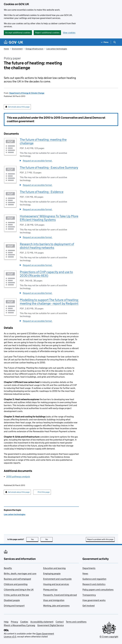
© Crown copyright (109, 637)
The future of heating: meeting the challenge (43, 141)
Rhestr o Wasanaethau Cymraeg (19, 625)
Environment (17, 49)
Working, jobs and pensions (56, 606)
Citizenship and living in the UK (19, 590)
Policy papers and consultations (98, 590)
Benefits (8, 568)
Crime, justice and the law (16, 595)
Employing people (52, 574)
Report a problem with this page (100, 539)
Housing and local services (56, 584)
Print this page (44, 492)
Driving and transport (14, 606)
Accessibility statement (42, 622)
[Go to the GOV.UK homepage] (13, 42)
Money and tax (50, 590)
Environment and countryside (57, 579)
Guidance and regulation (94, 579)
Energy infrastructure (34, 49)
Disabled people (12, 600)
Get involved (89, 606)
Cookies (24, 622)
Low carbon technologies (57, 49)
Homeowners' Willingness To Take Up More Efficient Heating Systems (49, 218)
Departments (89, 568)
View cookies (69, 33)
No (49, 539)
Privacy (14, 622)
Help (6, 622)
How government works (94, 600)
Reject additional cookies (47, 33)
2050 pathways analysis (18, 477)
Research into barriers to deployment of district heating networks (47, 246)
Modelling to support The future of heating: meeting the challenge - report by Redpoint (49, 302)
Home (6, 49)
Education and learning (54, 568)
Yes (35, 539)
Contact (60, 622)
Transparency (89, 595)
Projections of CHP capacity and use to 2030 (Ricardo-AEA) (46, 274)
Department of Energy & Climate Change (27, 93)
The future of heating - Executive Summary (49, 167)
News (85, 574)
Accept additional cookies (18, 33)
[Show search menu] (115, 42)
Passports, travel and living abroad (60, 595)
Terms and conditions (76, 622)
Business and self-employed (17, 579)
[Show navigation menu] (105, 42)
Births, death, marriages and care (20, 574)
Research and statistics (94, 584)
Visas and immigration (54, 600)
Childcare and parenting (16, 584)
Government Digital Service (51, 625)
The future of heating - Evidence (42, 192)
